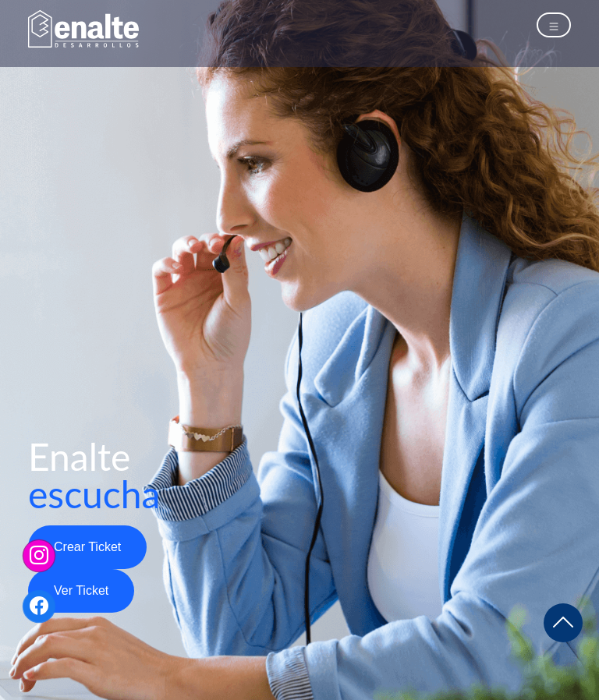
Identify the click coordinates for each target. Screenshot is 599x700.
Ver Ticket (81, 590)
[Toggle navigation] (554, 25)
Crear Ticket (87, 547)
